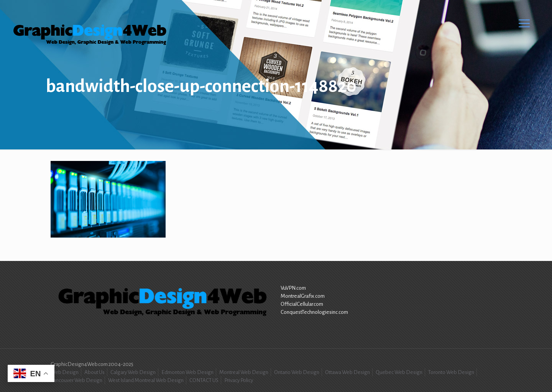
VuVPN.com (293, 288)
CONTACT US (204, 380)
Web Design (65, 372)
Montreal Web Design (244, 372)
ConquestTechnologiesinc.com (314, 312)
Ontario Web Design (297, 372)
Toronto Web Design (451, 372)
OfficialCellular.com (302, 304)
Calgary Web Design (133, 372)
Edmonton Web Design (187, 372)
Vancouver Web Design (76, 380)
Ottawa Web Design (347, 372)
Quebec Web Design (399, 372)
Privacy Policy (239, 380)
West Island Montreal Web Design (146, 380)
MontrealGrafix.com (303, 296)
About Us (94, 372)
